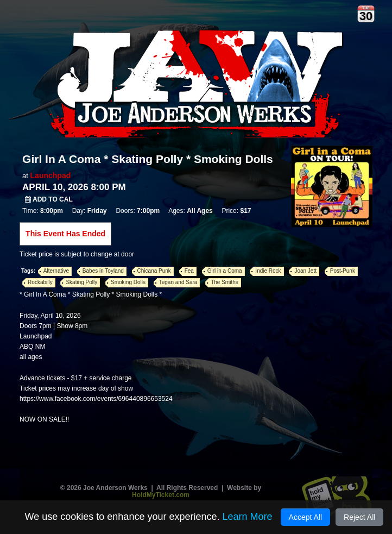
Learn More (247, 517)
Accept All (305, 517)
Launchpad (51, 175)
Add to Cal (49, 199)
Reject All (359, 517)
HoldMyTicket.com (161, 495)
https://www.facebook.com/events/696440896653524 (96, 399)
